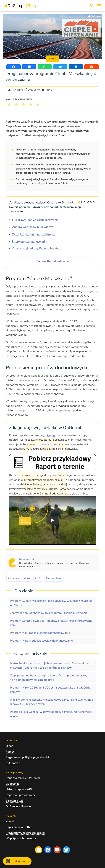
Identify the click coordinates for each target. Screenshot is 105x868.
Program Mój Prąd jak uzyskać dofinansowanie (40, 633)
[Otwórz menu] (99, 6)
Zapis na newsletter (19, 827)
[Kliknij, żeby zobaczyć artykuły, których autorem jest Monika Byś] (27, 559)
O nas (9, 746)
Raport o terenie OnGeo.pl (23, 778)
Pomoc (10, 752)
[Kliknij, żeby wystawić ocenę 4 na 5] (31, 105)
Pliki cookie (13, 763)
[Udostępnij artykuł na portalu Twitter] (60, 67)
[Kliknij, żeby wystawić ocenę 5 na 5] (38, 105)
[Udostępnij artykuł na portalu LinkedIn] (76, 67)
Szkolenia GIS (15, 801)
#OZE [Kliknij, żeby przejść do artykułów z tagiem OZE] (38, 578)
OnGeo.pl (50, 435)
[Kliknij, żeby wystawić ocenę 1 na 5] (9, 105)
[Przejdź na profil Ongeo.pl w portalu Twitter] (66, 850)
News (52, 59)
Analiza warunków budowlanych (33, 227)
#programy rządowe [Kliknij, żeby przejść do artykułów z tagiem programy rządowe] (19, 578)
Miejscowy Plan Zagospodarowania (35, 220)
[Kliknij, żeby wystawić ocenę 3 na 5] (23, 105)
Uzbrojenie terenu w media (30, 241)
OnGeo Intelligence (18, 806)
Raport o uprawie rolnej (21, 795)
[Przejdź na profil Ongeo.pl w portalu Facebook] (48, 850)
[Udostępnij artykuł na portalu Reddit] (91, 67)
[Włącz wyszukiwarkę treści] (92, 6)
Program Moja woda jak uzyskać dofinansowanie (41, 641)
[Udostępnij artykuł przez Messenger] (29, 67)
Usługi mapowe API (19, 789)
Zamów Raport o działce (53, 261)
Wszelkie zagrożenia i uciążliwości (34, 234)
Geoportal (12, 784)
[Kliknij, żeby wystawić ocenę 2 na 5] (16, 105)
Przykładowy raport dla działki (25, 833)
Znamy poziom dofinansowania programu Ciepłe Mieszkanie (49, 613)
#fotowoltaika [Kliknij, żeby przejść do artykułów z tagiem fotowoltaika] (54, 578)
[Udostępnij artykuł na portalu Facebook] (14, 67)
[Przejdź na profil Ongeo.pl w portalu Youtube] (57, 850)
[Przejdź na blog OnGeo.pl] (39, 850)
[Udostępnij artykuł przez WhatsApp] (45, 67)
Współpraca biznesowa (21, 838)
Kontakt (11, 821)
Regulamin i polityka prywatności (27, 757)
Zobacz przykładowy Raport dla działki (37, 248)
